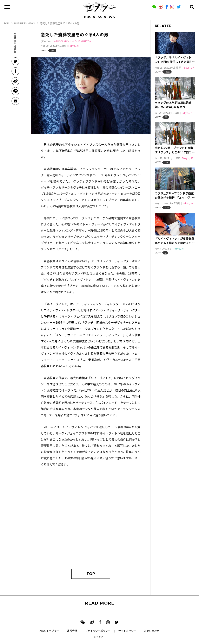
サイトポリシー (127, 631)
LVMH (68, 41)
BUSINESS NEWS (99, 17)
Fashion (47, 41)
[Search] (192, 7)
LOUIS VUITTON (82, 41)
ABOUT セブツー (49, 631)
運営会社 (72, 631)
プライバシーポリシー (98, 631)
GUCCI (59, 41)
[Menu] (7, 7)
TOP (91, 574)
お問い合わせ (152, 631)
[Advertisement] (91, 526)
